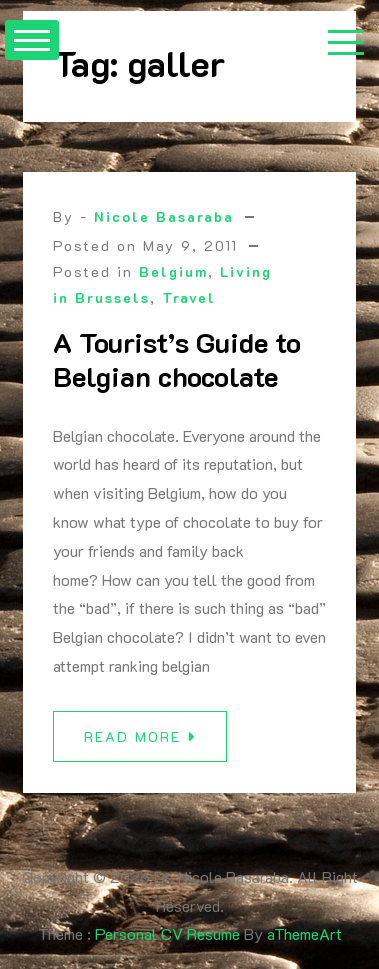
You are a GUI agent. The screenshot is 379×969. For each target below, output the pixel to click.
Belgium (173, 271)
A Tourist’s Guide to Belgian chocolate (177, 359)
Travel (189, 297)
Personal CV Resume (167, 933)
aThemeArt (304, 933)
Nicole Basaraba (164, 216)
